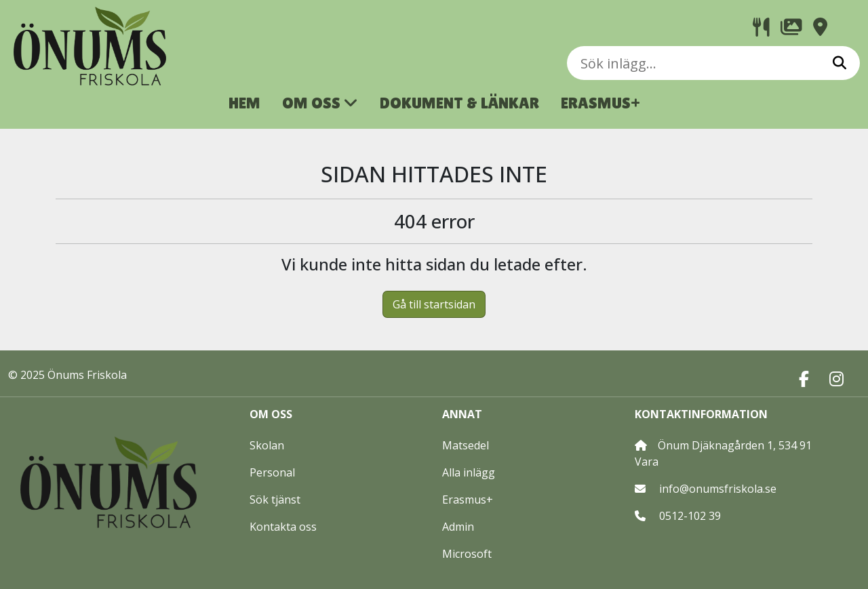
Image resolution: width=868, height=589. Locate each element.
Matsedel (466, 445)
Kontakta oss (283, 527)
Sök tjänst (275, 500)
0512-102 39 (690, 516)
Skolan (267, 445)
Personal (272, 472)
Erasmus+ (468, 500)
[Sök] (840, 63)
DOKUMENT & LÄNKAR (459, 103)
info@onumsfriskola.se (718, 489)
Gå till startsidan (434, 304)
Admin (458, 527)
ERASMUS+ (600, 103)
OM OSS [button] (320, 103)
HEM (244, 103)
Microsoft (467, 554)
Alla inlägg (469, 472)
